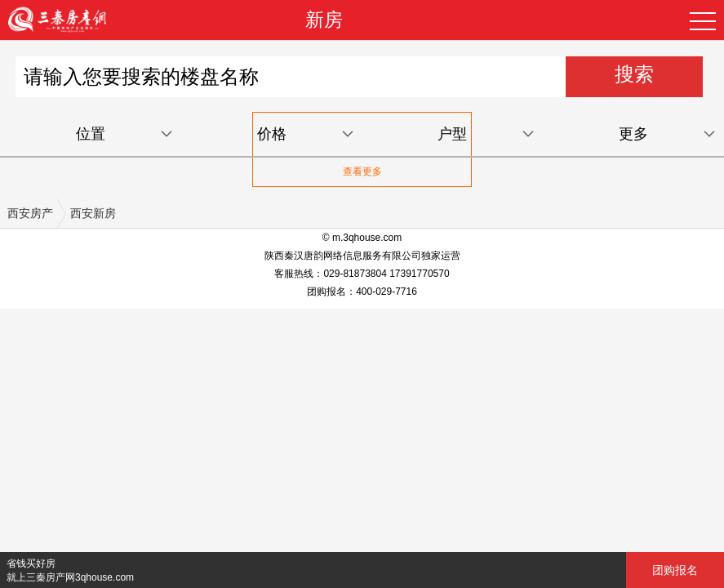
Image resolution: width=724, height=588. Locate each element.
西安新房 (93, 213)
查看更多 (362, 171)
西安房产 (30, 213)
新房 (324, 20)
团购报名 (675, 570)
